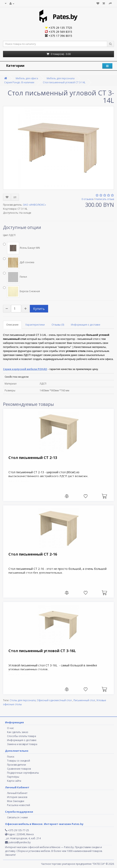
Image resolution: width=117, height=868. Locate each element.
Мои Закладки (16, 801)
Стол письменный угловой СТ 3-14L (64, 82)
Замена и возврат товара (22, 744)
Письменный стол (84, 700)
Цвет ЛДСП (9, 235)
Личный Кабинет (17, 793)
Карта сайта (14, 781)
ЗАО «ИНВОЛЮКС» (34, 205)
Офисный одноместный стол (55, 700)
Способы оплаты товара (22, 736)
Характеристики (35, 325)
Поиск (11, 757)
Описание (12, 325)
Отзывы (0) (58, 325)
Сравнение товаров (19, 769)
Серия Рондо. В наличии (19, 82)
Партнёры (13, 777)
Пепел (15, 277)
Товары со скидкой (19, 761)
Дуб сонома (19, 263)
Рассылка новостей (19, 805)
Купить (39, 309)
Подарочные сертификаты (23, 773)
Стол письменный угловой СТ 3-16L (42, 651)
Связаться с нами (17, 817)
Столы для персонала (23, 700)
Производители (17, 765)
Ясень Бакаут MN (21, 248)
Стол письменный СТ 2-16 (33, 554)
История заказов (17, 797)
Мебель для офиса (27, 78)
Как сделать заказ (18, 732)
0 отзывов (87, 199)
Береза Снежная (21, 292)
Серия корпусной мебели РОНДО (25, 369)
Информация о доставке (86, 325)
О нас (10, 728)
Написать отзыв (105, 199)
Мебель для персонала (61, 78)
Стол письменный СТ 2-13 (33, 458)
